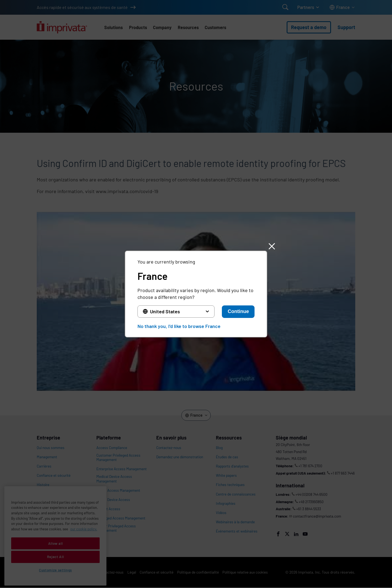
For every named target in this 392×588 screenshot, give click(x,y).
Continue (238, 311)
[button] (272, 246)
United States (165, 311)
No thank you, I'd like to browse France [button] (179, 326)
